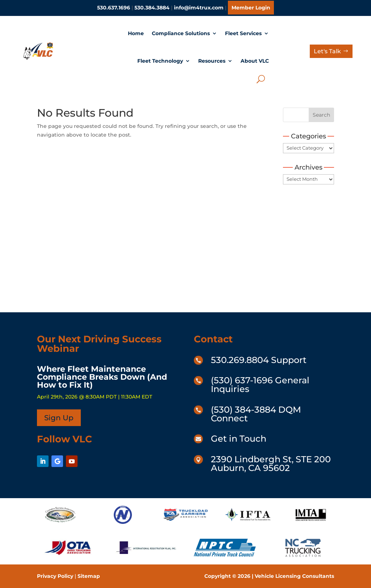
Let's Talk (327, 51)
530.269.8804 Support (259, 360)
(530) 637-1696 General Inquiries (260, 385)
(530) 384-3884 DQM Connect (256, 414)
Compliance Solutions (181, 33)
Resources (212, 61)
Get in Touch (239, 439)
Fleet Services (243, 33)
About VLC (255, 61)
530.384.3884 (152, 8)
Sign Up (59, 418)
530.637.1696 (114, 8)
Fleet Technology (160, 61)
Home (136, 33)
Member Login (251, 8)
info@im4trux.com (199, 8)
